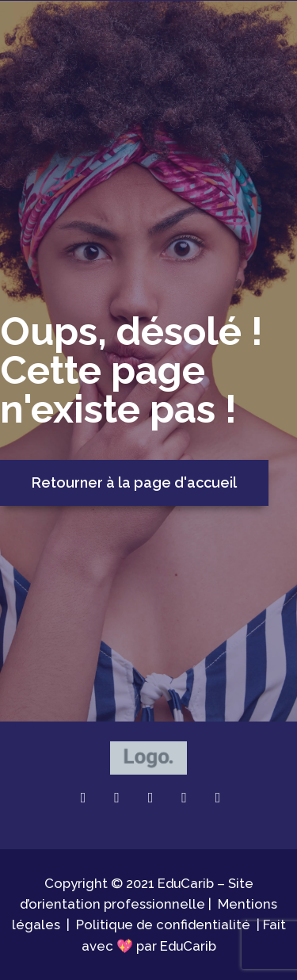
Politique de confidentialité (163, 924)
